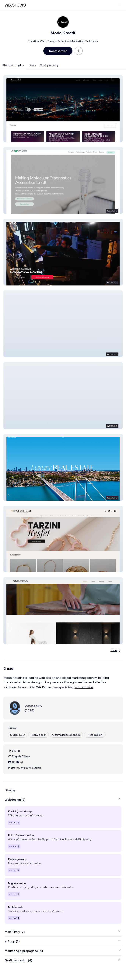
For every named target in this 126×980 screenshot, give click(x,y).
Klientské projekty (13, 65)
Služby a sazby (49, 65)
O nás (32, 65)
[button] (63, 109)
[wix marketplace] (15, 5)
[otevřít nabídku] (120, 5)
